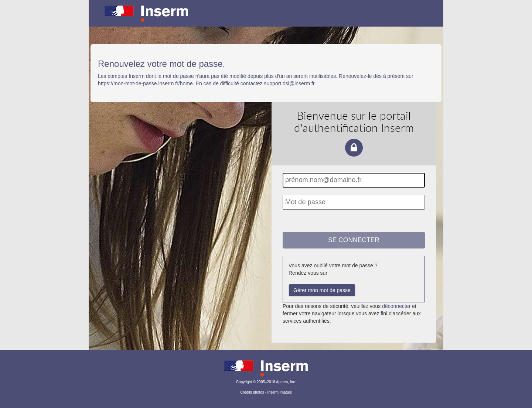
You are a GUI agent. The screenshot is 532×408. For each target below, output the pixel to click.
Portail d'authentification (266, 18)
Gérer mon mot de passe (322, 290)
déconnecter (396, 306)
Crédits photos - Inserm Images (266, 392)
